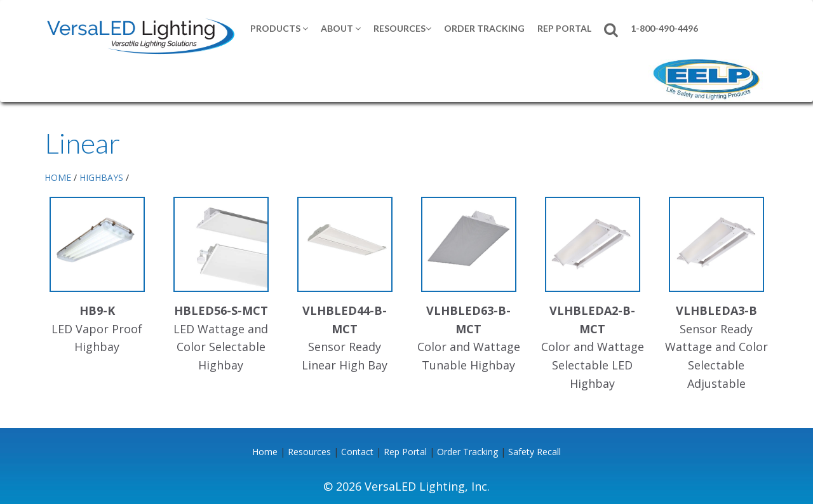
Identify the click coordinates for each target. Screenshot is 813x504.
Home (265, 452)
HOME (58, 177)
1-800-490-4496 (664, 28)
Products (279, 28)
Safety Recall (534, 452)
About (341, 28)
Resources (402, 28)
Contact (357, 452)
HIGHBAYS (101, 177)
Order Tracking (484, 28)
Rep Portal (405, 452)
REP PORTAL (564, 28)
